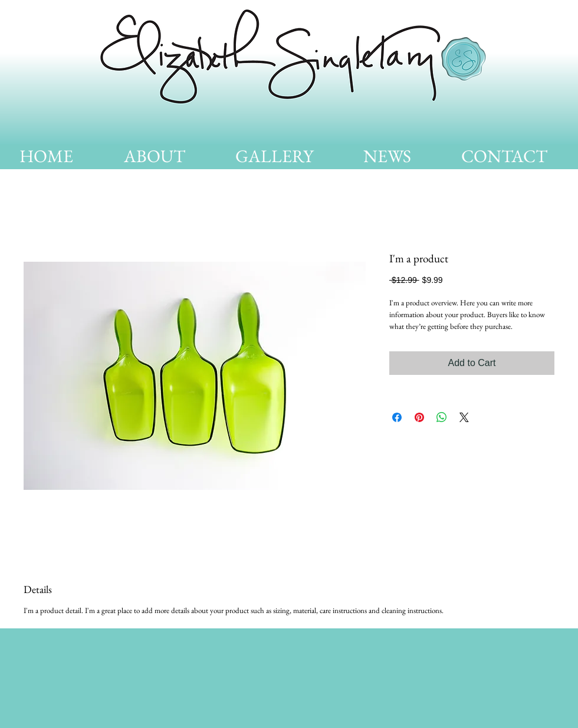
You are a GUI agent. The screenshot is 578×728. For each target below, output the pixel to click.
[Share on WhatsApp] (442, 417)
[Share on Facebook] (397, 417)
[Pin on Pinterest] (419, 417)
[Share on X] (464, 417)
